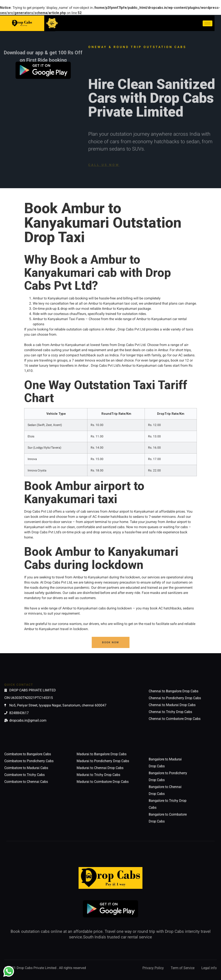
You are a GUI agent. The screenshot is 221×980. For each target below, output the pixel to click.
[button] (111, 642)
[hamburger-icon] (208, 23)
